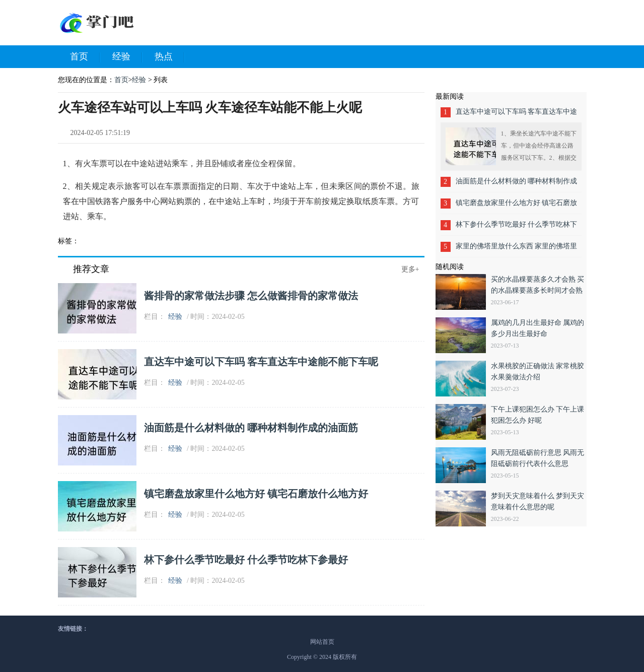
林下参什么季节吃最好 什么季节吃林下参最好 (246, 560)
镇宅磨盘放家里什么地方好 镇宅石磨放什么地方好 (256, 494)
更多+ (410, 269)
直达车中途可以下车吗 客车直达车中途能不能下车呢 (261, 362)
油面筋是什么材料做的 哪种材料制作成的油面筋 (251, 428)
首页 (85, 57)
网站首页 (322, 642)
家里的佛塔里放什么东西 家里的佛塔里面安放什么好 (517, 250)
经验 (127, 57)
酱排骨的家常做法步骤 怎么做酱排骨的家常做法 (251, 296)
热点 (170, 57)
